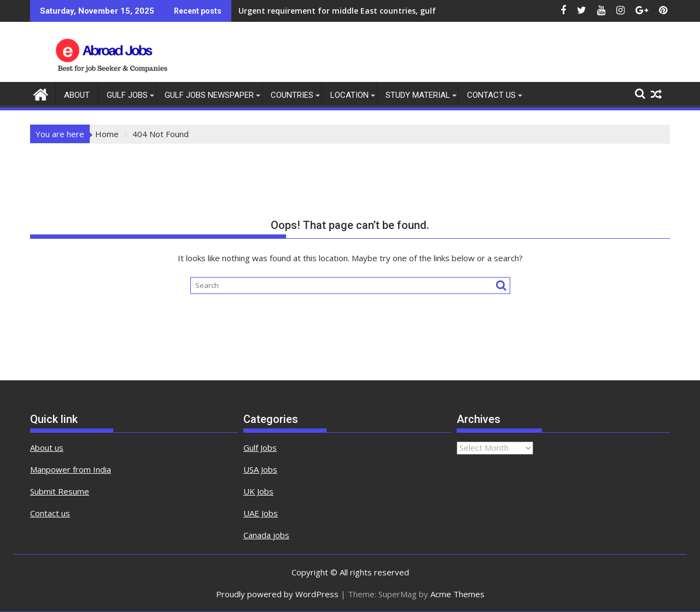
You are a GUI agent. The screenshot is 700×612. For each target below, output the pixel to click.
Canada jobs (266, 535)
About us (47, 448)
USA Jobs (260, 469)
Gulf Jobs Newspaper (209, 95)
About (77, 95)
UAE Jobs (261, 513)
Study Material (418, 95)
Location (349, 95)
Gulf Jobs (127, 95)
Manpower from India (71, 469)
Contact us (50, 513)
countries (292, 95)
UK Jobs (258, 491)
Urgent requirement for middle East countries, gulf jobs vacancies (366, 11)
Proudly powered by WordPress (277, 594)
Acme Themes (457, 594)
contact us (491, 95)
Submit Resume (60, 491)
